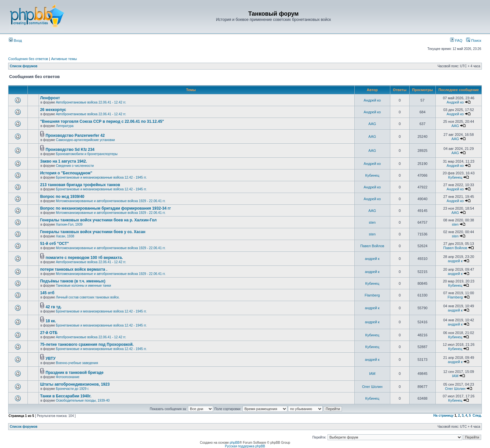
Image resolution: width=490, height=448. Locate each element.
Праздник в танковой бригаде (74, 373)
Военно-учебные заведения (77, 363)
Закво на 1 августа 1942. (64, 161)
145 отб (47, 293)
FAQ (456, 40)
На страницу (444, 416)
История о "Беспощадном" (66, 173)
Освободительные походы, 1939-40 (83, 400)
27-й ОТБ (49, 333)
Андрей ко (372, 100)
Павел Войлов (372, 246)
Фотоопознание (68, 377)
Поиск (474, 40)
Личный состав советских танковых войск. (88, 297)
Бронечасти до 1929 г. (73, 389)
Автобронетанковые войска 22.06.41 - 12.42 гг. (91, 102)
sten (372, 222)
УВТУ (50, 359)
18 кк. (51, 321)
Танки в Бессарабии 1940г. (66, 396)
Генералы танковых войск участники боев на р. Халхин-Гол (99, 220)
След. (477, 416)
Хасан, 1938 (65, 236)
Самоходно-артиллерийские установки (85, 140)
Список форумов (24, 66)
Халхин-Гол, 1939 (69, 224)
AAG (372, 124)
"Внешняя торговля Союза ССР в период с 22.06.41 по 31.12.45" (102, 121)
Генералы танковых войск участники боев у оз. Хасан (93, 232)
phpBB (235, 443)
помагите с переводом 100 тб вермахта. (84, 258)
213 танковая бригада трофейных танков (80, 185)
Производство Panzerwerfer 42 (75, 136)
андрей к (372, 259)
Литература (65, 126)
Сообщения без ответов (28, 59)
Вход (15, 40)
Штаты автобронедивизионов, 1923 (75, 384)
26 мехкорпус (53, 110)
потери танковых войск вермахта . (74, 269)
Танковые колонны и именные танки (83, 286)
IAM (372, 374)
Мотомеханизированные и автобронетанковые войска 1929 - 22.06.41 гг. (111, 201)
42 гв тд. (53, 307)
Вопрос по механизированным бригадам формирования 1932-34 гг (106, 208)
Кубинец (372, 175)
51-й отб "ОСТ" (55, 244)
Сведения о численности (75, 166)
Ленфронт (50, 98)
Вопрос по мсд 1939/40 (62, 197)
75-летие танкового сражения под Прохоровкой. (87, 344)
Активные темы (64, 59)
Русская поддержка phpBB (245, 446)
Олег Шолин (372, 387)
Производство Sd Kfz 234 (70, 150)
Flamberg (372, 295)
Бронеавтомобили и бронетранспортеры (87, 154)
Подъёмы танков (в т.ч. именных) (73, 281)
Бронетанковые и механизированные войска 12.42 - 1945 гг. (101, 177)
